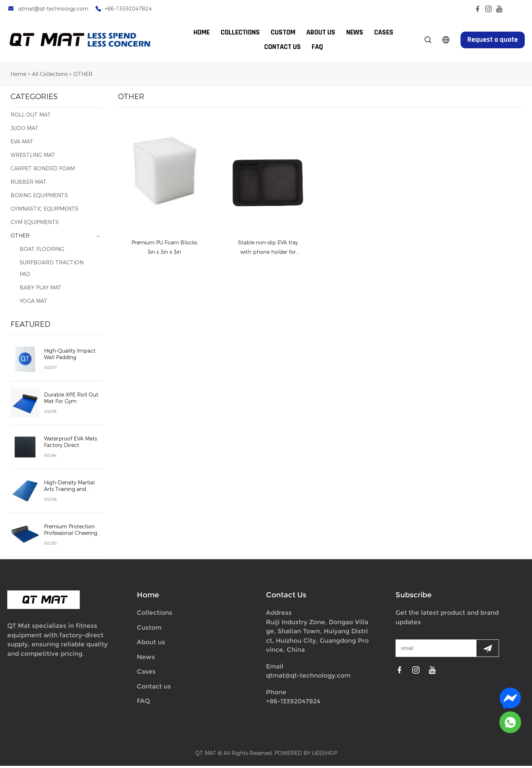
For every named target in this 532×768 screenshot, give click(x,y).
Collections (155, 615)
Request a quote (493, 40)
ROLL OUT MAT (31, 117)
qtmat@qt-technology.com (53, 9)
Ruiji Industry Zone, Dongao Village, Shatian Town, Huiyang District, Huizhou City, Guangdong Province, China (317, 638)
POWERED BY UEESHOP (306, 755)
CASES (384, 33)
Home (18, 76)
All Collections (50, 76)
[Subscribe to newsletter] (488, 650)
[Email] (436, 650)
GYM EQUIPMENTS (35, 225)
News (146, 659)
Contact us (154, 688)
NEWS (355, 33)
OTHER (83, 76)
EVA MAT (22, 144)
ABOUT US (321, 33)
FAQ (317, 47)
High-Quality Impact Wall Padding (70, 357)
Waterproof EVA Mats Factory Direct (70, 444)
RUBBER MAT (28, 184)
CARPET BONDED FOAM (43, 171)
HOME (202, 33)
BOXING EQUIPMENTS (39, 198)
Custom (149, 630)
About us (151, 644)
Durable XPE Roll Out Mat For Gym (71, 401)
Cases (146, 674)
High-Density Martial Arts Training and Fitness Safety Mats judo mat (69, 488)
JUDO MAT (24, 131)
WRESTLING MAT (33, 157)
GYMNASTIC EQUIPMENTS (44, 211)
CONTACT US (283, 47)
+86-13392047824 (128, 9)
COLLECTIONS (240, 33)
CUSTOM (283, 33)
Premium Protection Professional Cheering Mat (71, 532)
